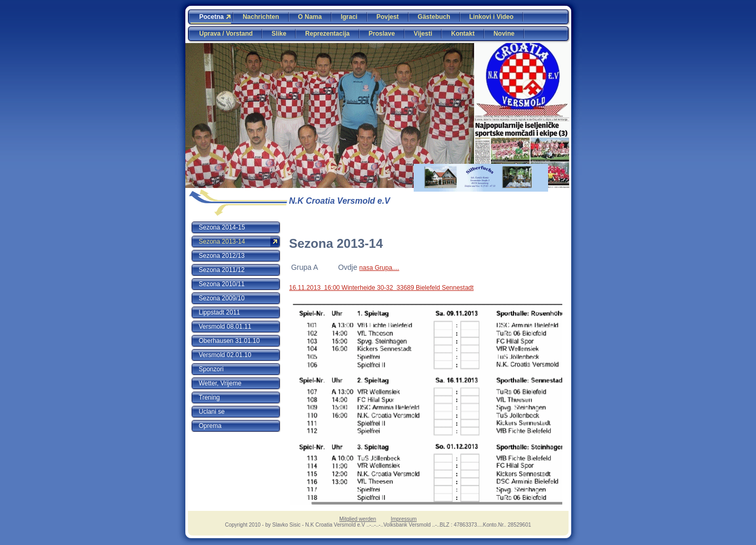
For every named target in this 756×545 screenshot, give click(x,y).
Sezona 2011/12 (222, 270)
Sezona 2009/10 (222, 298)
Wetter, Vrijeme (220, 383)
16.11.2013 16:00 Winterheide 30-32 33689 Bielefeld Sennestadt (382, 288)
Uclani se (212, 412)
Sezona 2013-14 (222, 242)
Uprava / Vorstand (226, 34)
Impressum (403, 519)
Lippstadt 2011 (220, 312)
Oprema (210, 426)
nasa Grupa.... (379, 268)
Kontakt (463, 34)
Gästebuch (434, 17)
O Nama (310, 17)
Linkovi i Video (491, 17)
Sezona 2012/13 (222, 256)
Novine (504, 34)
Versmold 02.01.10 (225, 355)
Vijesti (423, 34)
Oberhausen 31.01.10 (229, 341)
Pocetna (212, 17)
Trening (209, 397)
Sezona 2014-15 (222, 227)
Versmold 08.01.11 (225, 327)
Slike (279, 34)
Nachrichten (261, 17)
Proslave (382, 34)
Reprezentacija (327, 34)
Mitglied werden (358, 519)
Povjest (388, 17)
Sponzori (211, 369)
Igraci (349, 17)
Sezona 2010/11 (222, 284)
